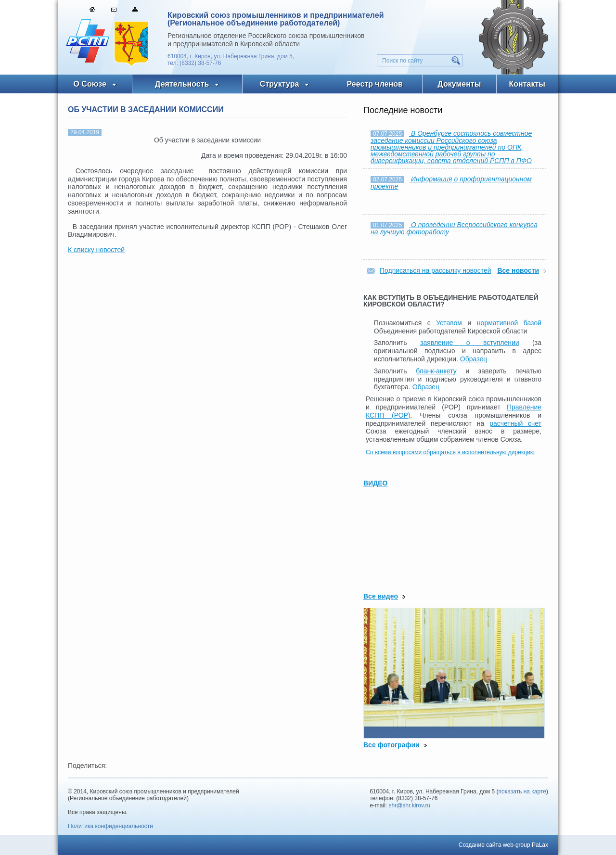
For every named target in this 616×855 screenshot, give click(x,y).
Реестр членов (375, 84)
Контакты (527, 84)
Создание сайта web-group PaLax (503, 845)
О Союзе (90, 84)
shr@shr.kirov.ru (410, 805)
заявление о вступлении (470, 343)
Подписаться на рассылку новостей (436, 270)
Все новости (518, 270)
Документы (459, 84)
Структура (279, 84)
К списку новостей (96, 250)
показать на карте (523, 791)
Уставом (449, 323)
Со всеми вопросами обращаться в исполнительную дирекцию (450, 452)
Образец (474, 359)
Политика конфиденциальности (110, 826)
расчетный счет (515, 423)
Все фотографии (391, 745)
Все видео (381, 596)
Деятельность (182, 84)
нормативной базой (509, 323)
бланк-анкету (436, 371)
